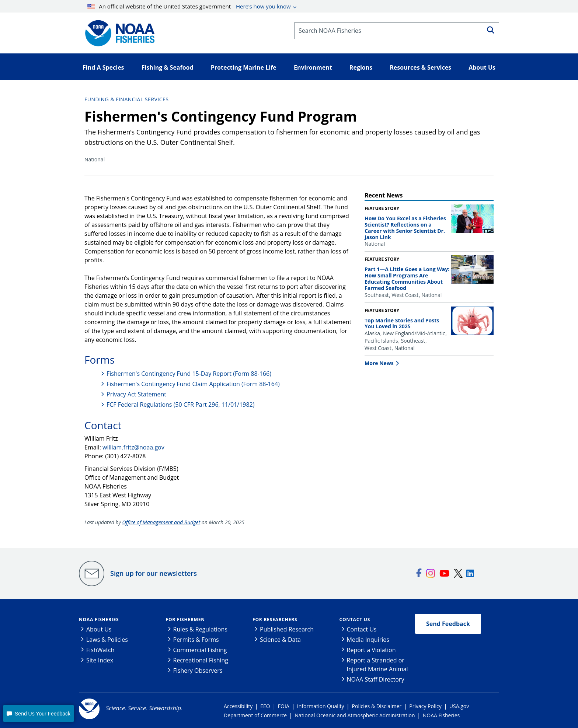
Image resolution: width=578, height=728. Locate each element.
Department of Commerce (255, 715)
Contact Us (355, 619)
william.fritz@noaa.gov (133, 447)
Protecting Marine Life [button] (244, 67)
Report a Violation (371, 650)
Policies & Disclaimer (377, 706)
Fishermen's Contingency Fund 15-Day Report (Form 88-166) (189, 374)
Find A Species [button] (103, 67)
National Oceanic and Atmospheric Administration (355, 715)
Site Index (100, 660)
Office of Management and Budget (161, 522)
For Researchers (275, 619)
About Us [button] (482, 67)
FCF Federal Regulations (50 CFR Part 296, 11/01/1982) (180, 405)
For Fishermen (185, 619)
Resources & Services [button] (420, 67)
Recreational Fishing (201, 660)
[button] (38, 713)
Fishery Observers (198, 671)
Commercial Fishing (200, 650)
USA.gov (459, 706)
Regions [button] (361, 67)
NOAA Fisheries (99, 619)
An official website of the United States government (189, 6)
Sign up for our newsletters (154, 573)
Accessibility (238, 706)
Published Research (287, 629)
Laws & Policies (107, 640)
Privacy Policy (425, 706)
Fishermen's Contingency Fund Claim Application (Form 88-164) (193, 384)
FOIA (284, 706)
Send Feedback (448, 624)
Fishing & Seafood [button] (168, 67)
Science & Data (280, 640)
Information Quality (321, 706)
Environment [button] (313, 67)
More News (379, 363)
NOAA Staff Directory (376, 679)
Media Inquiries (368, 640)
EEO (265, 706)
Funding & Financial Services (126, 99)
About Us (99, 629)
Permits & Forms (196, 640)
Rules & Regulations (200, 629)
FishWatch (100, 650)
